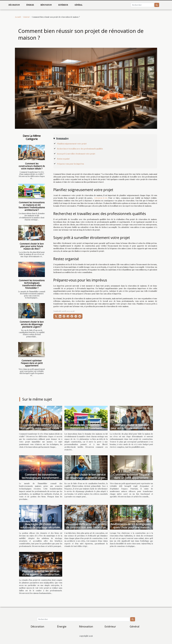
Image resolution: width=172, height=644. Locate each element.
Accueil (18, 17)
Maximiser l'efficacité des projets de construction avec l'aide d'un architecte (86, 527)
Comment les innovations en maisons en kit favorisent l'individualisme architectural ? (32, 206)
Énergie (30, 5)
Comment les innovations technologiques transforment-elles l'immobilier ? (32, 284)
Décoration (14, 5)
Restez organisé (64, 159)
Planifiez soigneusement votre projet (72, 144)
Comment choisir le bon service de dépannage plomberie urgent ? (32, 324)
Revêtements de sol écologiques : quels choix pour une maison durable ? (131, 527)
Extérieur (63, 5)
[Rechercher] (142, 5)
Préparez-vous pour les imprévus (71, 164)
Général (78, 5)
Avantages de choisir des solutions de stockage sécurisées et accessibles (41, 527)
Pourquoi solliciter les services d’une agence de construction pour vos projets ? (41, 574)
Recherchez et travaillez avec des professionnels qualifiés (80, 149)
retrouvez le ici (101, 198)
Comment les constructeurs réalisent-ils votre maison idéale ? (32, 166)
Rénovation (46, 5)
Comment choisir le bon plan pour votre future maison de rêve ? (32, 246)
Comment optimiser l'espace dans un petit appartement (32, 363)
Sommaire (62, 138)
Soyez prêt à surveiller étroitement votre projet (76, 154)
